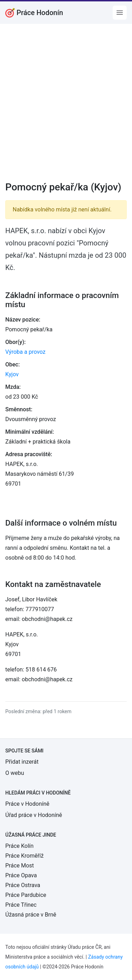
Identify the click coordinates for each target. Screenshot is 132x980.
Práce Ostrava (23, 885)
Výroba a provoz (25, 352)
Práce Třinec (21, 905)
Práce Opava (21, 875)
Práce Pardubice (26, 895)
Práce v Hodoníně (27, 804)
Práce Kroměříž (24, 856)
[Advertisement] (66, 107)
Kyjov (12, 374)
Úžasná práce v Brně (31, 915)
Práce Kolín (19, 846)
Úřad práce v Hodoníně (34, 815)
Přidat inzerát (22, 762)
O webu (15, 773)
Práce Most (20, 866)
